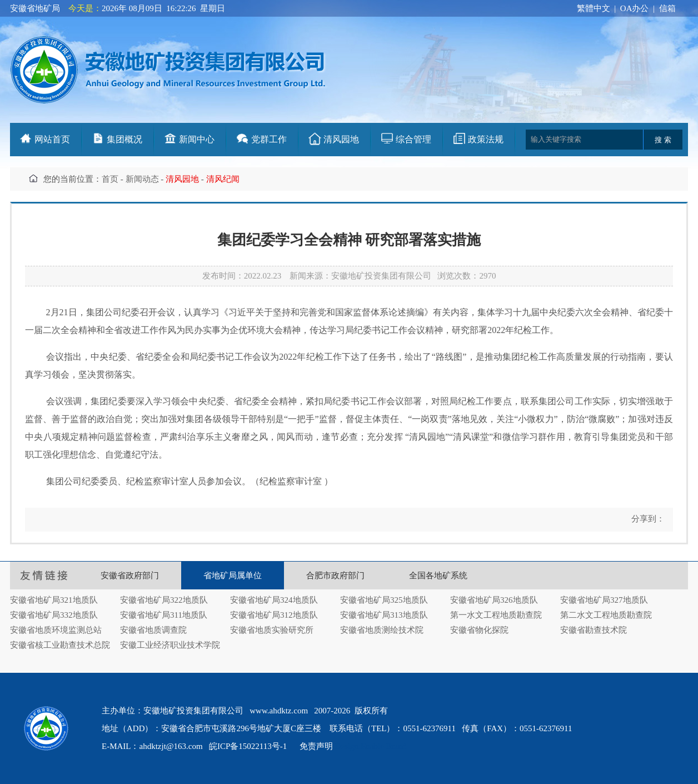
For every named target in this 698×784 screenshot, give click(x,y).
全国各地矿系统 (438, 575)
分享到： (647, 519)
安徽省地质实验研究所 (272, 630)
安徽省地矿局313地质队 (384, 615)
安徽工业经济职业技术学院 (170, 645)
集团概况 (124, 139)
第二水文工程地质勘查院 (606, 615)
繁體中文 (594, 8)
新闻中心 (197, 139)
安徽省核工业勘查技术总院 (60, 645)
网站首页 (52, 139)
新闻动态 (142, 179)
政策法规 (486, 139)
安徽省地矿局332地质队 (54, 615)
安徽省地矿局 (35, 8)
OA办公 (635, 8)
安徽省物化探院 (479, 630)
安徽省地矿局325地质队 (384, 600)
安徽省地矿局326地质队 (494, 600)
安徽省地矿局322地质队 (164, 600)
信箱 (667, 8)
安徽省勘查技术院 (594, 630)
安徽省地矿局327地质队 (604, 600)
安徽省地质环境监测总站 (56, 630)
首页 (110, 179)
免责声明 (316, 746)
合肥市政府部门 (335, 575)
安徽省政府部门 (130, 575)
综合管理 (413, 139)
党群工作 (269, 139)
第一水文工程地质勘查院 (496, 615)
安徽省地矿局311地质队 (164, 615)
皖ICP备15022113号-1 (248, 746)
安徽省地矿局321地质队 (54, 600)
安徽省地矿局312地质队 (274, 615)
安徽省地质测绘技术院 (382, 630)
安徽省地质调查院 (153, 630)
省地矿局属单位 (233, 575)
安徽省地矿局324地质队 (274, 600)
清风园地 (341, 139)
